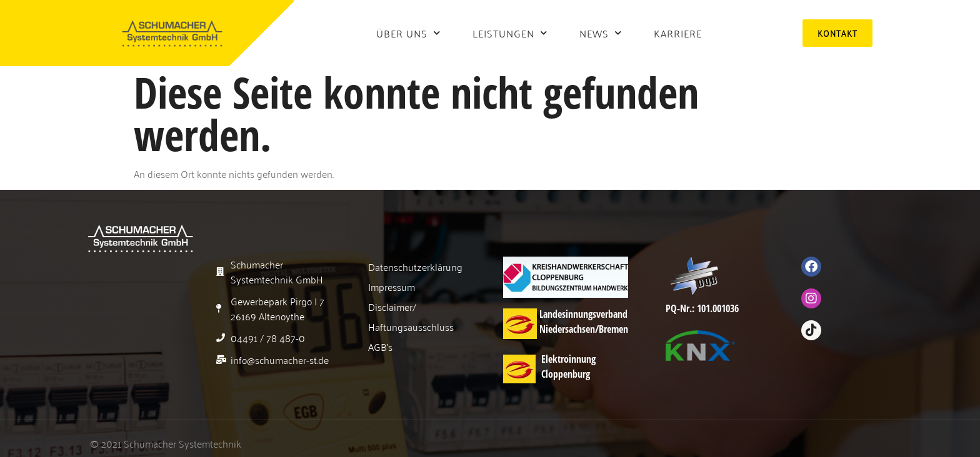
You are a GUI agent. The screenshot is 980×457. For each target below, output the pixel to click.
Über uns (408, 33)
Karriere (678, 33)
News (601, 33)
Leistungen (510, 33)
